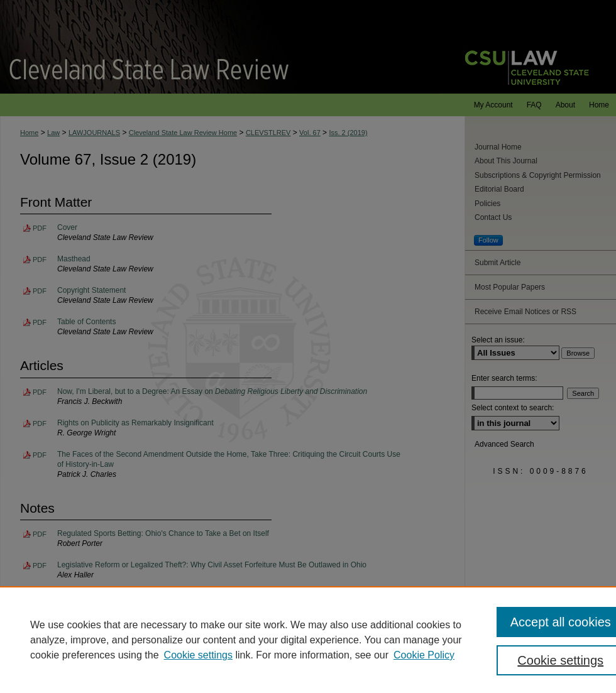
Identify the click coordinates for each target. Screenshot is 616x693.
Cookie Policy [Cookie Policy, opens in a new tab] (424, 655)
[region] (308, 640)
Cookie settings (198, 655)
